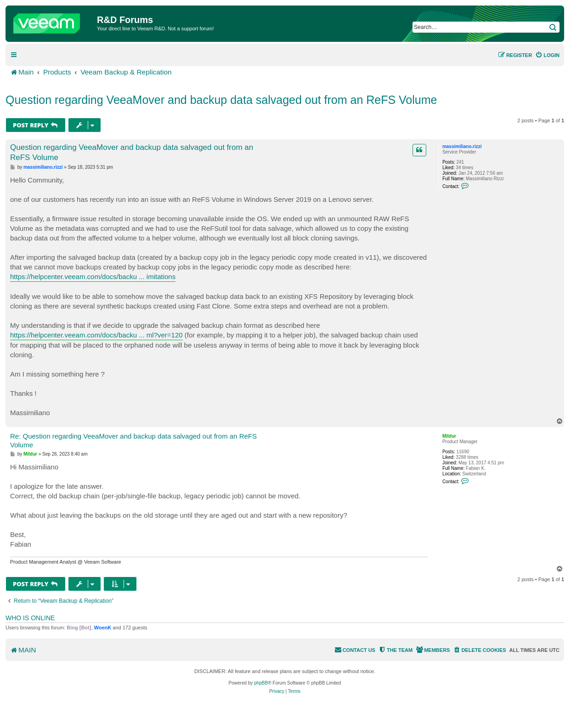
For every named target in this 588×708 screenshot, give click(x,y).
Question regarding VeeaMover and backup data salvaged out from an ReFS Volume (221, 100)
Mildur (449, 436)
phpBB (261, 683)
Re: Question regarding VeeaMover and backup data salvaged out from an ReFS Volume (133, 440)
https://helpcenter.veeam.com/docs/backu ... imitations (93, 277)
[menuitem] (547, 55)
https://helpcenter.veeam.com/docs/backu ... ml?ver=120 (96, 335)
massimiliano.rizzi (462, 146)
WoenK (103, 628)
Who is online (30, 618)
